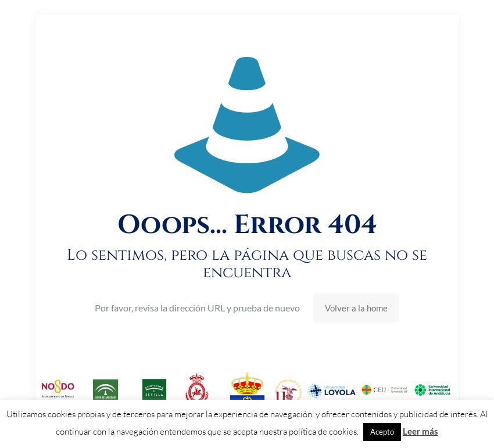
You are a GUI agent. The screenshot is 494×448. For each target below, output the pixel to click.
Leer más (420, 431)
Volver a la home (356, 308)
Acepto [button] (382, 432)
